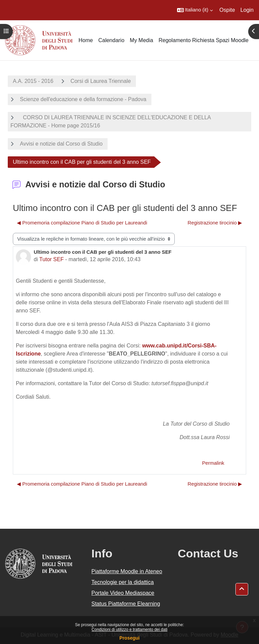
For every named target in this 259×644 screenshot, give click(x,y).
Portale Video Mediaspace (123, 593)
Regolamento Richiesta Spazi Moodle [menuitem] (204, 40)
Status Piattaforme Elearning (126, 604)
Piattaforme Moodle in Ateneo (127, 571)
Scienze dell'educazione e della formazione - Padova (83, 99)
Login (247, 10)
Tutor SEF (52, 259)
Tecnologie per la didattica (123, 582)
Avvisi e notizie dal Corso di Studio (61, 144)
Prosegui (129, 638)
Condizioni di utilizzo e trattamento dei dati (130, 630)
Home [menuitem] (86, 40)
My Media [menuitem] (141, 40)
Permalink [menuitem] (213, 463)
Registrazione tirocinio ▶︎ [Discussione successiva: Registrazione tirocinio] (215, 223)
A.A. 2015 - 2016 (33, 81)
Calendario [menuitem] (111, 40)
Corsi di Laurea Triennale (101, 81)
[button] (195, 10)
